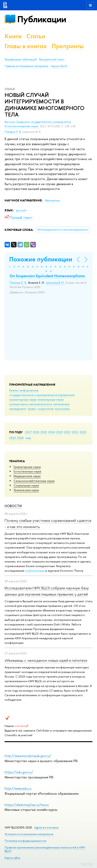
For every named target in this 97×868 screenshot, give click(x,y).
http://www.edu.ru (18, 788)
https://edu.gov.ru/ (19, 772)
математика (61, 404)
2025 (44, 432)
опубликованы (35, 571)
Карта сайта (12, 858)
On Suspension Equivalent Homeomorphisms (47, 276)
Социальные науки (26, 485)
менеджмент (18, 409)
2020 (83, 432)
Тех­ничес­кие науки (26, 490)
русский (21, 210)
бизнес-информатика (24, 390)
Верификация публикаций (21, 59)
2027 (28, 432)
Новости (13, 506)
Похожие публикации (41, 259)
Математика (52, 201)
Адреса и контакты (46, 827)
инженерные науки (51, 399)
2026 (36, 432)
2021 (75, 432)
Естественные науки (27, 471)
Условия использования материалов (29, 834)
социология (46, 409)
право (32, 409)
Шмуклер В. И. (55, 283)
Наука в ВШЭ (59, 66)
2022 (67, 432)
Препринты (68, 46)
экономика (62, 409)
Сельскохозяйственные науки (34, 481)
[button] (10, 267)
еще (28, 438)
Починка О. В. (18, 283)
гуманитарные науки (23, 399)
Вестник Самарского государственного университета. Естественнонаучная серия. (38, 124)
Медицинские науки (27, 476)
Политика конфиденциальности (25, 841)
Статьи (36, 36)
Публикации (42, 19)
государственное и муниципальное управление (42, 395)
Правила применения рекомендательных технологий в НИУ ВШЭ (45, 849)
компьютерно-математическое (31, 404)
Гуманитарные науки (27, 467)
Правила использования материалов (27, 66)
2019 (12, 438)
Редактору (87, 864)
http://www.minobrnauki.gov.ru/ (28, 756)
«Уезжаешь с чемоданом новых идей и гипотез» (46, 660)
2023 (60, 432)
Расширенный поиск (52, 59)
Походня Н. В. (13, 132)
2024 (52, 432)
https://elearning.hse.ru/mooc (27, 805)
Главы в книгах (26, 46)
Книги (13, 36)
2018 (20, 438)
